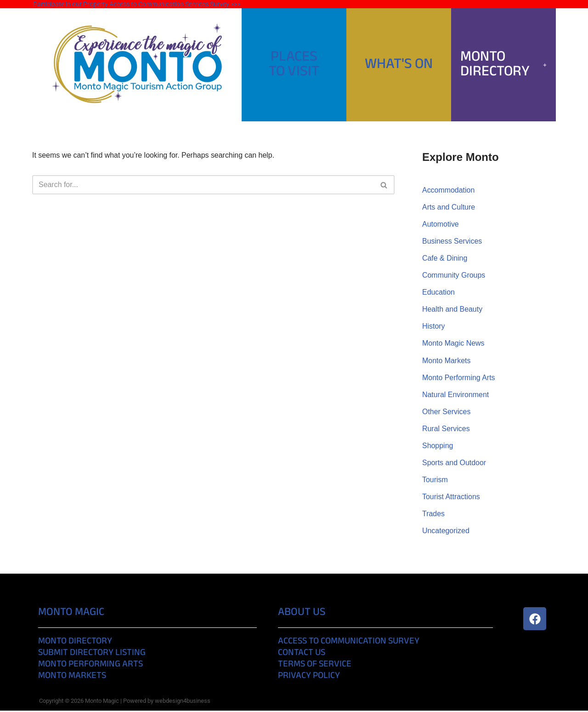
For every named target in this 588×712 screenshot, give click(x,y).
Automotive (441, 225)
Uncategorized (446, 532)
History (434, 327)
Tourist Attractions (451, 498)
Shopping (438, 447)
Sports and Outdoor (454, 464)
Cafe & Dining (445, 259)
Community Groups (454, 276)
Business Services (452, 242)
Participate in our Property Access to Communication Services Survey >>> (137, 4)
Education (438, 293)
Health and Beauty (452, 310)
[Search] (203, 185)
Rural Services (446, 430)
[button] (503, 65)
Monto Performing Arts (459, 378)
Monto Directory (503, 65)
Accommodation (449, 190)
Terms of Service (315, 666)
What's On (399, 65)
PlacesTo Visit (294, 65)
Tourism (435, 481)
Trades (433, 515)
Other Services (447, 413)
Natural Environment (456, 395)
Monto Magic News (453, 344)
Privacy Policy (309, 677)
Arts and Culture (449, 207)
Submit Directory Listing (92, 654)
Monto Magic (71, 614)
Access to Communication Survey (349, 643)
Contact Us (302, 654)
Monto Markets (447, 361)
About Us (302, 614)
